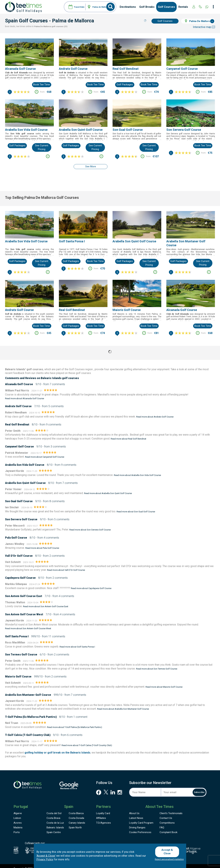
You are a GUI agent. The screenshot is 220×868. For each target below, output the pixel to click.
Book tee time (42, 85)
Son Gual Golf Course (128, 130)
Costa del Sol (54, 808)
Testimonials (171, 808)
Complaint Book (168, 827)
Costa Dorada (76, 813)
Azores (18, 818)
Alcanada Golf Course (20, 69)
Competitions (167, 818)
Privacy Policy (45, 860)
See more (91, 166)
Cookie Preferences (140, 827)
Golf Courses (166, 7)
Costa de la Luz (55, 818)
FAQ (162, 823)
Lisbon (17, 813)
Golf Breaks (147, 7)
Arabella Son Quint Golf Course (81, 130)
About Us (134, 808)
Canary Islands (77, 818)
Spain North (75, 823)
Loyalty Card (103, 808)
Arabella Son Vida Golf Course (26, 130)
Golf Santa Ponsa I (72, 236)
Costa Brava (53, 813)
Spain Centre (54, 827)
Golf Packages (125, 85)
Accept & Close (169, 851)
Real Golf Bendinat (126, 69)
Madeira (18, 823)
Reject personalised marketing (169, 859)
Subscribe (195, 787)
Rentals (183, 7)
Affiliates (101, 813)
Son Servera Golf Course (184, 130)
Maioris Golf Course (127, 305)
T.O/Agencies (103, 818)
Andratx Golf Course (73, 69)
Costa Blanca (76, 808)
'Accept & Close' (46, 856)
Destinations (128, 7)
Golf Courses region (81, 364)
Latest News (136, 813)
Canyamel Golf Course (182, 69)
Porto (17, 827)
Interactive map (204, 27)
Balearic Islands (55, 823)
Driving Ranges (137, 823)
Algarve (18, 808)
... (53, 78)
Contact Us (166, 813)
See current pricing (42, 147)
